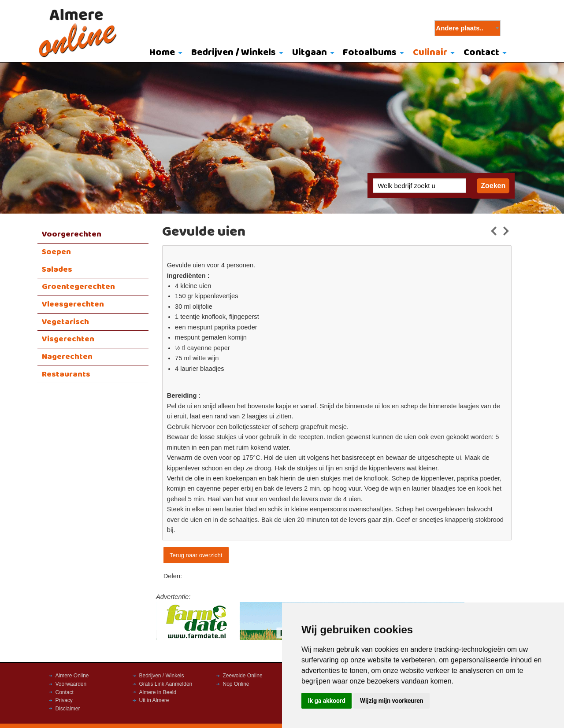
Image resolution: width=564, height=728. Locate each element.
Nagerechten (67, 357)
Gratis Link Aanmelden (166, 684)
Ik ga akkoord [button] (327, 701)
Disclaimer (68, 709)
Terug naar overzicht (196, 555)
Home (162, 53)
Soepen (56, 252)
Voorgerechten (72, 234)
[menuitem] (164, 53)
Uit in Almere (154, 700)
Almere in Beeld (158, 692)
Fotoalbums (370, 53)
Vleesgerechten (73, 304)
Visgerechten (68, 339)
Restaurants (66, 374)
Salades (57, 270)
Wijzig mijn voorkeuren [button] (392, 701)
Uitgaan (310, 53)
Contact (481, 53)
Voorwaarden (71, 684)
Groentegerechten (78, 287)
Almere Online (72, 676)
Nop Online (236, 684)
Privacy (64, 700)
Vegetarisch (65, 322)
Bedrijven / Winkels (234, 53)
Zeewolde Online (243, 676)
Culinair (430, 53)
